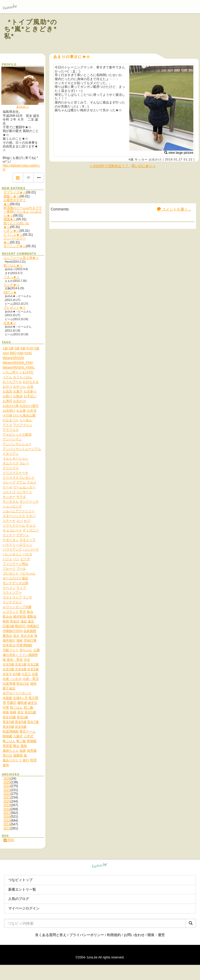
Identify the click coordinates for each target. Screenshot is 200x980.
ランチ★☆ (11, 285)
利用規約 (114, 935)
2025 (7, 782)
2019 (7, 805)
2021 (7, 797)
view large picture (179, 153)
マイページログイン (24, 908)
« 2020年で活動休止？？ (110, 166)
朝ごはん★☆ (13, 266)
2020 (7, 801)
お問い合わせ (134, 935)
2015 (7, 821)
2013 (7, 828)
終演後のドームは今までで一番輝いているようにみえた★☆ (23, 212)
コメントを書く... (174, 209)
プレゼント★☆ (15, 308)
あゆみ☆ (23, 107)
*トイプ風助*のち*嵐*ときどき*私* (31, 29)
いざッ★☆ (11, 231)
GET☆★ (10, 292)
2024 (7, 786)
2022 (7, 794)
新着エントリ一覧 (22, 889)
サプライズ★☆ (15, 192)
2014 (7, 824)
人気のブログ (19, 899)
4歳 (131, 159)
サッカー (141, 159)
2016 (7, 817)
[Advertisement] (131, 34)
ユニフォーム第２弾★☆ (21, 258)
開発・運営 (156, 935)
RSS (9, 840)
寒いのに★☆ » (143, 166)
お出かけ (155, 159)
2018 (7, 809)
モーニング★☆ (15, 246)
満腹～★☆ (11, 196)
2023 (7, 790)
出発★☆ (10, 323)
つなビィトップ (20, 880)
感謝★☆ (10, 219)
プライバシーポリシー (87, 935)
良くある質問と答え (51, 935)
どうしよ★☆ (13, 235)
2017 (7, 813)
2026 (7, 779)
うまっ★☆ (11, 277)
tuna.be (100, 866)
